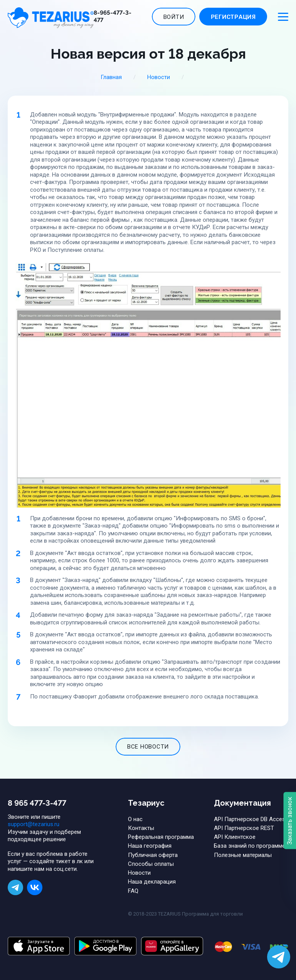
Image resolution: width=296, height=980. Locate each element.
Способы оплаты (151, 864)
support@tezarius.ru (34, 824)
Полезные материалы (243, 855)
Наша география (150, 846)
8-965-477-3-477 (113, 17)
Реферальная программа (161, 837)
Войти (174, 17)
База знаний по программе (250, 846)
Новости (159, 77)
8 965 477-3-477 (37, 803)
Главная (111, 77)
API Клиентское (235, 837)
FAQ (133, 891)
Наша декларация (152, 882)
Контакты (141, 828)
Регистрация (233, 17)
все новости (148, 747)
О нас (135, 819)
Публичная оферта (153, 855)
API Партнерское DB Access (251, 819)
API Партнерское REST (244, 828)
